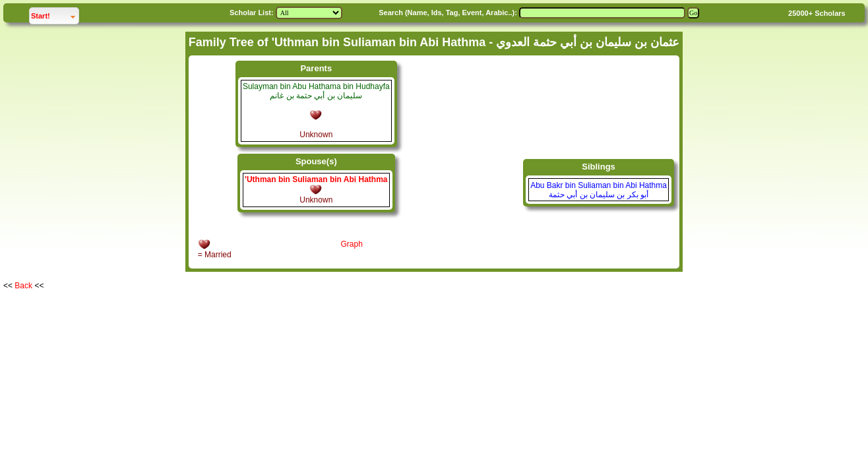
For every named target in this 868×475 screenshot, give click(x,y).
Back (23, 286)
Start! (55, 14)
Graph (351, 244)
